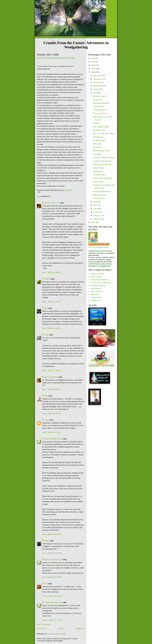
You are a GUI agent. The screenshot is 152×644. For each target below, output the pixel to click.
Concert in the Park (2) (102, 161)
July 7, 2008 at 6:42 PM (51, 328)
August (97, 89)
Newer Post (41, 628)
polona (47, 541)
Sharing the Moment (101, 103)
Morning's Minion (98, 285)
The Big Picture (99, 175)
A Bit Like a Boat (100, 195)
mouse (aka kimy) (51, 377)
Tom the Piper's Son (52, 203)
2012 (93, 58)
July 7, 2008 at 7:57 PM (51, 370)
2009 (93, 69)
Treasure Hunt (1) (100, 113)
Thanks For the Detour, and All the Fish (56, 58)
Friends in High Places (102, 191)
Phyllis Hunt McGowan (53, 439)
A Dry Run (97, 144)
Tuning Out (98, 171)
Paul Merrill (96, 288)
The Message (98, 137)
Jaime (47, 335)
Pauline (47, 279)
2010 (93, 65)
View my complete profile (98, 247)
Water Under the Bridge (103, 178)
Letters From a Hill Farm (101, 283)
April (96, 209)
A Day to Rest (98, 106)
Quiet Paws (95, 294)
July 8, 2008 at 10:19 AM (52, 553)
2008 (93, 72)
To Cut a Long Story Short (104, 133)
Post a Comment (43, 624)
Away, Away (98, 100)
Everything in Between (100, 280)
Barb (46, 396)
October (97, 82)
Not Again (97, 154)
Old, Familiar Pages (101, 127)
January (97, 219)
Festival (96, 123)
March (96, 212)
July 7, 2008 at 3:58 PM (51, 272)
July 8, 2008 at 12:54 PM (52, 577)
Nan (46, 584)
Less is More (98, 182)
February (97, 215)
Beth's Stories (96, 277)
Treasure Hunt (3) (100, 96)
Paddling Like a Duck (102, 151)
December (98, 75)
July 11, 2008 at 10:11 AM (52, 596)
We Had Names (99, 140)
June (96, 202)
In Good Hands (99, 198)
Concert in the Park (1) (102, 164)
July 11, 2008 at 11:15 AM (52, 620)
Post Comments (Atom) (56, 634)
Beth (46, 308)
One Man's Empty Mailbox (104, 157)
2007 (93, 222)
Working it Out (99, 130)
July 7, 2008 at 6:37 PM (51, 302)
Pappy (47, 420)
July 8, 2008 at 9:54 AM (51, 534)
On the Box (97, 147)
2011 (93, 62)
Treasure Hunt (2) (100, 110)
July (95, 93)
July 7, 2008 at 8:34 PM (51, 389)
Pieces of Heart (97, 291)
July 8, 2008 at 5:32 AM (51, 432)
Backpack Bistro (97, 274)
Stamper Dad (96, 297)
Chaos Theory (99, 168)
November (98, 79)
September (98, 86)
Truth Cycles (96, 300)
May (95, 205)
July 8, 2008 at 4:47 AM (51, 413)
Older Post (80, 628)
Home (61, 628)
